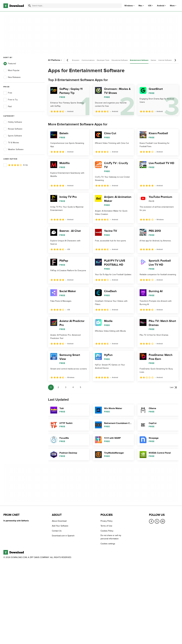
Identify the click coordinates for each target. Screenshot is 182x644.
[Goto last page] (173, 387)
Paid (8, 107)
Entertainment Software (139, 60)
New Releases (12, 77)
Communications (88, 60)
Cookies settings (108, 544)
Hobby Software (13, 122)
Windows (129, 6)
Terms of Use (106, 526)
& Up (16, 165)
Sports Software (13, 136)
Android (161, 6)
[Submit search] (30, 6)
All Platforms (55, 60)
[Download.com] (14, 6)
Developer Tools (103, 60)
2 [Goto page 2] (58, 387)
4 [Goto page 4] (73, 387)
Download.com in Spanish (63, 536)
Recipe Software (13, 129)
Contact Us (57, 531)
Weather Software (13, 149)
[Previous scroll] (68, 60)
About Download (59, 521)
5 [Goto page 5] (80, 387)
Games (153, 60)
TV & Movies (11, 143)
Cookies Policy (107, 531)
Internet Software (165, 60)
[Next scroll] (175, 60)
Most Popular (11, 70)
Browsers (76, 60)
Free (8, 93)
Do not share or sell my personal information (111, 537)
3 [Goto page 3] (66, 387)
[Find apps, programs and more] (75, 6)
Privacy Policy (106, 521)
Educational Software (120, 60)
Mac (140, 6)
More (173, 6)
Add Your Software (60, 526)
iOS (150, 6)
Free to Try (11, 100)
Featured (10, 64)
